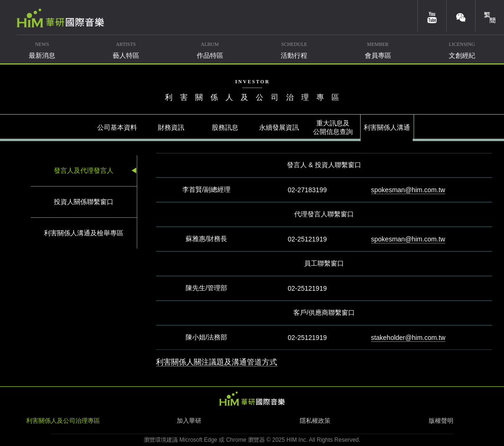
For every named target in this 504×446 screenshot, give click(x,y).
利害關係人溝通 (387, 127)
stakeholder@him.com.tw (408, 338)
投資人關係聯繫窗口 (84, 202)
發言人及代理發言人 (84, 170)
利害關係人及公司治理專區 (63, 421)
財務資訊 (171, 127)
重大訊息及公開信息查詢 (333, 127)
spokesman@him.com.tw (408, 190)
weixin (461, 16)
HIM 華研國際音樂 (252, 399)
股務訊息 (225, 127)
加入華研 (189, 421)
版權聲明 (441, 421)
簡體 (490, 16)
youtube (432, 16)
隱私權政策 (315, 421)
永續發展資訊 (279, 127)
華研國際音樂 (60, 18)
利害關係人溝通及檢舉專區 (84, 233)
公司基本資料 (117, 127)
